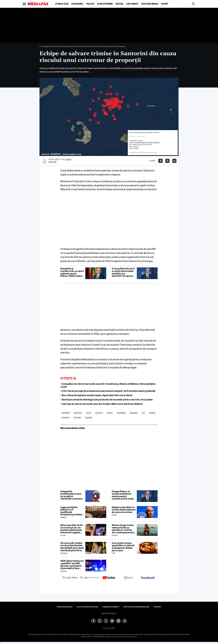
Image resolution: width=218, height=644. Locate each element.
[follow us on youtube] (109, 578)
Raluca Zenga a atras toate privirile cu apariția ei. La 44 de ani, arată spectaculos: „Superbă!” (124, 529)
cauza (89, 413)
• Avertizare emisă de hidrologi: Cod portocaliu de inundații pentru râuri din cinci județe (106, 400)
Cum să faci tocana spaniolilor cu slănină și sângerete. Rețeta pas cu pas (123, 547)
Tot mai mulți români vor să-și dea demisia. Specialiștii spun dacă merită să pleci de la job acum (72, 547)
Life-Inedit (132, 4)
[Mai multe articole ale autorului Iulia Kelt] (44, 161)
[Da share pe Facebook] (160, 161)
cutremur (99, 413)
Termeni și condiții (111, 607)
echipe (110, 413)
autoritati (66, 413)
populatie (134, 413)
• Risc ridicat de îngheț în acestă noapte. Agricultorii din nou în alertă (96, 395)
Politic (90, 4)
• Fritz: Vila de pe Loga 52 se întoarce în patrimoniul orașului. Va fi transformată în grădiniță (108, 391)
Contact (157, 607)
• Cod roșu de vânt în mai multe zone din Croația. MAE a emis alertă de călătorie (102, 404)
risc (143, 413)
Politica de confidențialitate (136, 607)
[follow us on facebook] (148, 578)
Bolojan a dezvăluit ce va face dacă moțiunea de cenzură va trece (124, 510)
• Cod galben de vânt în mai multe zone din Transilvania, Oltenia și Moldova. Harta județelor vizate (108, 385)
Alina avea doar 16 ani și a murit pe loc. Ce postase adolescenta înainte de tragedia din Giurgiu (72, 529)
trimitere (77, 418)
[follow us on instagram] (128, 578)
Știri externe (105, 4)
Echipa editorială (65, 607)
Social (119, 4)
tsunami (89, 418)
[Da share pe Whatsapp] (174, 161)
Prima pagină (45, 46)
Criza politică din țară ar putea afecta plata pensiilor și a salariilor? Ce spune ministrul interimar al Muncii (123, 272)
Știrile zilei (62, 4)
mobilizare (121, 413)
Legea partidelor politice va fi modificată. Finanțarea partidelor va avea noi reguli (72, 511)
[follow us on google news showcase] (90, 578)
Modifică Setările (109, 613)
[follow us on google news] (70, 578)
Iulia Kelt (52, 162)
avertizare (78, 413)
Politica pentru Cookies (87, 607)
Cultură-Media (150, 4)
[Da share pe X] (167, 161)
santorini (66, 418)
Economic (77, 4)
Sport (165, 4)
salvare (152, 413)
